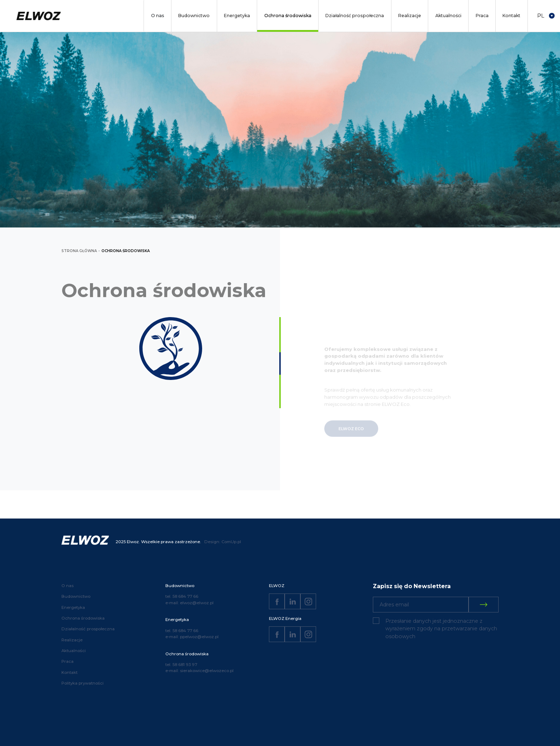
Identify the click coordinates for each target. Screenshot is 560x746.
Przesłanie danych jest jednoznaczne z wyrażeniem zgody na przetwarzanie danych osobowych (441, 629)
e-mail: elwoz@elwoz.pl (189, 603)
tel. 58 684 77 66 (182, 596)
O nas (158, 16)
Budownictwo (194, 16)
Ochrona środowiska (288, 16)
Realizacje (410, 16)
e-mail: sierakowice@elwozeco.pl (199, 671)
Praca (482, 16)
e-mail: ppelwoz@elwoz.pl (192, 637)
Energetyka (237, 16)
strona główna (79, 251)
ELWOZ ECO (351, 435)
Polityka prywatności (82, 683)
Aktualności (448, 16)
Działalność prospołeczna (355, 16)
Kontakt (511, 16)
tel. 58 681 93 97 (181, 665)
